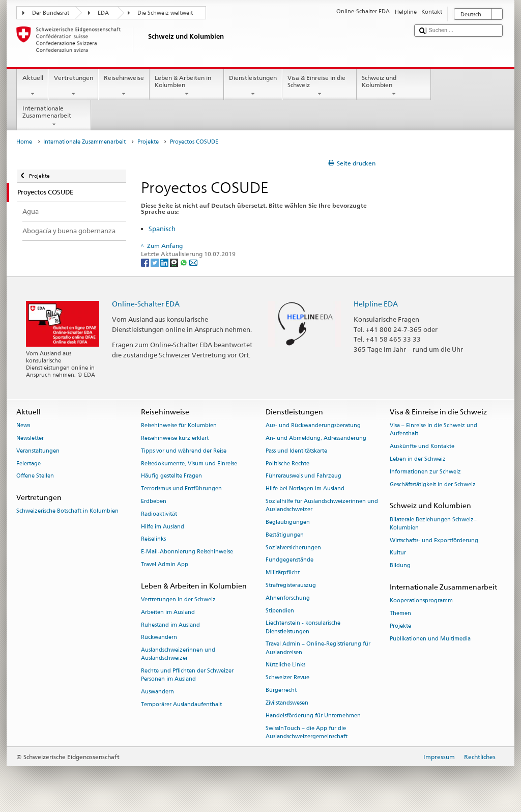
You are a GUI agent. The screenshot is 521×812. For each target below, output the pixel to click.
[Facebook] (146, 262)
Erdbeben (154, 501)
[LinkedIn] (165, 262)
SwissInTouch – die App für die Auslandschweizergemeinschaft (307, 732)
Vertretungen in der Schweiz (178, 599)
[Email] (193, 262)
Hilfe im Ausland (163, 527)
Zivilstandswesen (287, 703)
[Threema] (175, 262)
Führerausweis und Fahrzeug (303, 476)
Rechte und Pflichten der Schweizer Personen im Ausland (187, 675)
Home (24, 142)
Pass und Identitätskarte (296, 451)
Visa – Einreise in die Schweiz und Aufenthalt (433, 429)
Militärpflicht (283, 573)
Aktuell (33, 86)
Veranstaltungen (38, 451)
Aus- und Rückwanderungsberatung (313, 425)
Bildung (400, 566)
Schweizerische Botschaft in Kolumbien (67, 511)
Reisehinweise (124, 86)
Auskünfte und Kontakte (422, 446)
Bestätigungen (285, 535)
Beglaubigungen (288, 522)
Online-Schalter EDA (146, 304)
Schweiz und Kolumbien (394, 86)
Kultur (398, 553)
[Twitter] (155, 262)
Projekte (148, 142)
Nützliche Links (285, 665)
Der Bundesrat (51, 13)
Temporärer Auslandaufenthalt (181, 704)
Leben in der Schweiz (418, 459)
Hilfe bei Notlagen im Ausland (305, 489)
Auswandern (157, 692)
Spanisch (162, 229)
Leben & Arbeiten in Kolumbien (187, 86)
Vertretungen (73, 86)
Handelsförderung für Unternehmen (313, 716)
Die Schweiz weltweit (165, 13)
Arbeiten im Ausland (168, 612)
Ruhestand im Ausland (170, 625)
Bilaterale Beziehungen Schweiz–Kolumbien (433, 524)
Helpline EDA (376, 304)
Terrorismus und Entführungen (181, 489)
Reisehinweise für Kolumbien (179, 425)
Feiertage (28, 464)
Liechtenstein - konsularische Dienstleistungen (303, 627)
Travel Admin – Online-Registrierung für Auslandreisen (318, 648)
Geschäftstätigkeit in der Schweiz (433, 484)
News (23, 425)
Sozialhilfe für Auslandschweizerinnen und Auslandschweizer (322, 505)
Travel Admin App (165, 564)
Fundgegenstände (290, 560)
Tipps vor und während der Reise (184, 451)
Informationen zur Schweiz (425, 472)
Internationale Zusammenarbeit (54, 117)
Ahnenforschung (288, 598)
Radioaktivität (159, 514)
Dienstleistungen (253, 86)
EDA (103, 13)
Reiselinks (153, 539)
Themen (400, 613)
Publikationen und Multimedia (430, 639)
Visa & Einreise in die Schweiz (320, 86)
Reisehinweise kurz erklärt (175, 438)
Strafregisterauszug (291, 585)
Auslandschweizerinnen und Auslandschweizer (178, 654)
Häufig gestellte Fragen (171, 476)
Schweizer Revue (287, 678)
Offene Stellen (35, 476)
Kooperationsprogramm (421, 601)
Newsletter (30, 438)
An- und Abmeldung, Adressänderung (316, 438)
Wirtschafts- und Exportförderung (434, 540)
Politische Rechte (287, 464)
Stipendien (280, 611)
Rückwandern (159, 638)
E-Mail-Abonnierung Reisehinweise (187, 552)
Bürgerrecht (281, 690)
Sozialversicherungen (293, 548)
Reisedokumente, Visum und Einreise (189, 464)
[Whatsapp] (184, 262)
